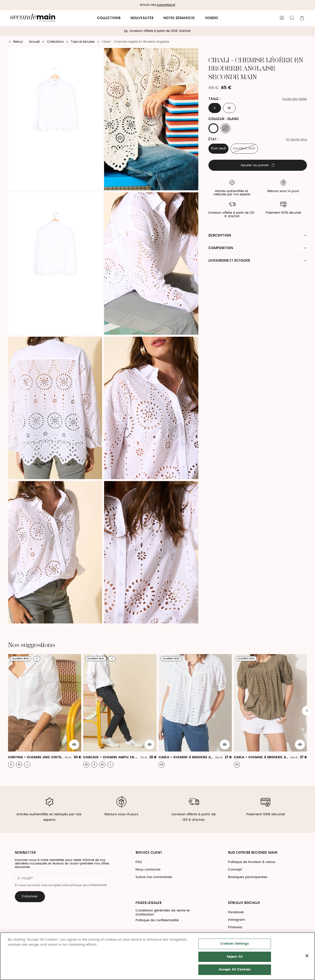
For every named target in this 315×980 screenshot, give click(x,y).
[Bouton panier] (302, 18)
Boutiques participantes (248, 877)
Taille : (215, 99)
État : (214, 139)
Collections (109, 18)
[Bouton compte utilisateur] (282, 18)
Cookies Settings (235, 944)
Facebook (236, 912)
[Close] (307, 956)
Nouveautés (142, 18)
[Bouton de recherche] (292, 18)
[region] (157, 956)
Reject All (235, 957)
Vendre (212, 18)
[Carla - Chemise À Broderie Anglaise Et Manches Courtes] (195, 711)
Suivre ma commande (154, 877)
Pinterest (235, 927)
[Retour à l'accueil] (33, 18)
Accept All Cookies (235, 970)
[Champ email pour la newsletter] (61, 878)
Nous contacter (148, 870)
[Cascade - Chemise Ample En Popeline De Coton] (120, 711)
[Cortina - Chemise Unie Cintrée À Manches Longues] (45, 711)
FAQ (139, 862)
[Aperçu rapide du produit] (74, 744)
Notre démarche (179, 18)
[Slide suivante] (307, 711)
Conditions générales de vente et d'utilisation (163, 913)
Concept (235, 870)
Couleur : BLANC (224, 119)
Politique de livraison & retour (252, 862)
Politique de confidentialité (157, 920)
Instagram (237, 920)
